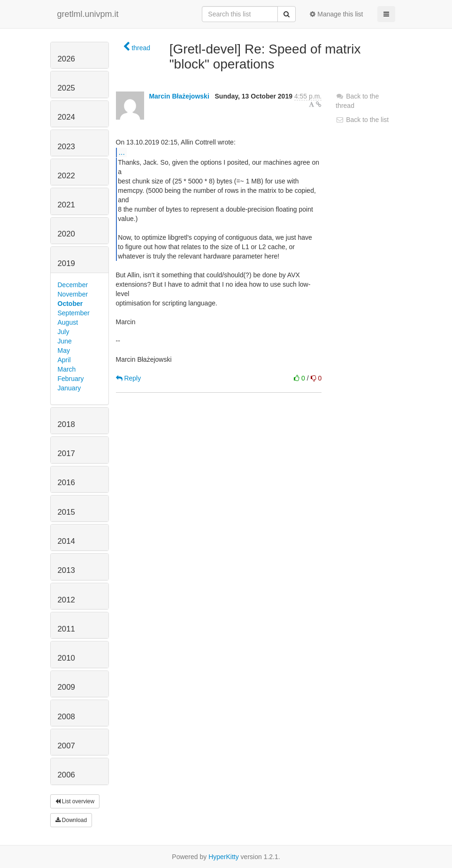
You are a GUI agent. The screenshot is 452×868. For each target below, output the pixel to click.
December (73, 285)
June (65, 341)
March (67, 369)
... (122, 152)
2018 (66, 424)
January (69, 388)
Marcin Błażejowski (179, 96)
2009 (66, 687)
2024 (66, 117)
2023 (66, 147)
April (64, 360)
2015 (66, 512)
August (68, 322)
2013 (66, 570)
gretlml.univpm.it (88, 14)
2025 (66, 88)
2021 (66, 205)
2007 (66, 746)
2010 (66, 658)
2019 (66, 263)
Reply (129, 378)
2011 (66, 629)
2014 (66, 541)
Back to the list (362, 120)
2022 (66, 176)
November (73, 294)
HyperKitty (224, 857)
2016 (66, 483)
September (74, 313)
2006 (66, 775)
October (70, 304)
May (64, 350)
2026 (66, 59)
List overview (75, 801)
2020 (66, 234)
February (71, 379)
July (64, 332)
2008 (66, 717)
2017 (66, 453)
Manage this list (336, 14)
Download (71, 820)
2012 (66, 600)
